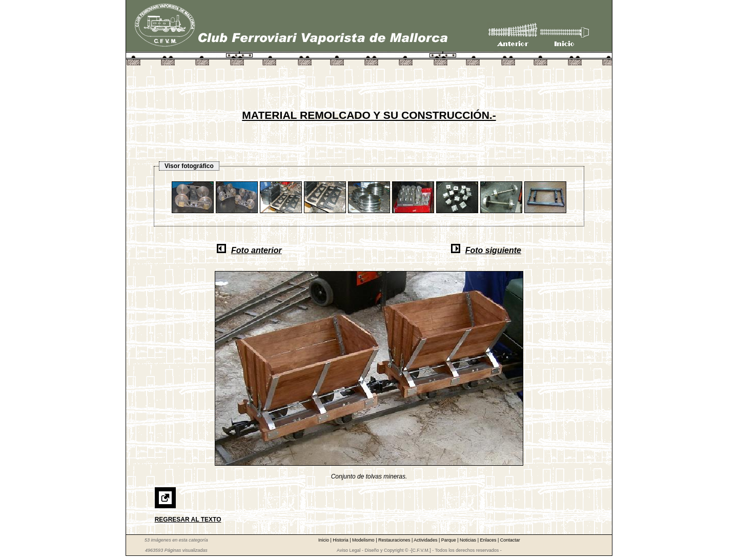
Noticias (469, 540)
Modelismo (364, 540)
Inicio (324, 540)
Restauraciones (395, 540)
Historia (341, 540)
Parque (449, 540)
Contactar (510, 540)
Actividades (426, 540)
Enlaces (489, 540)
